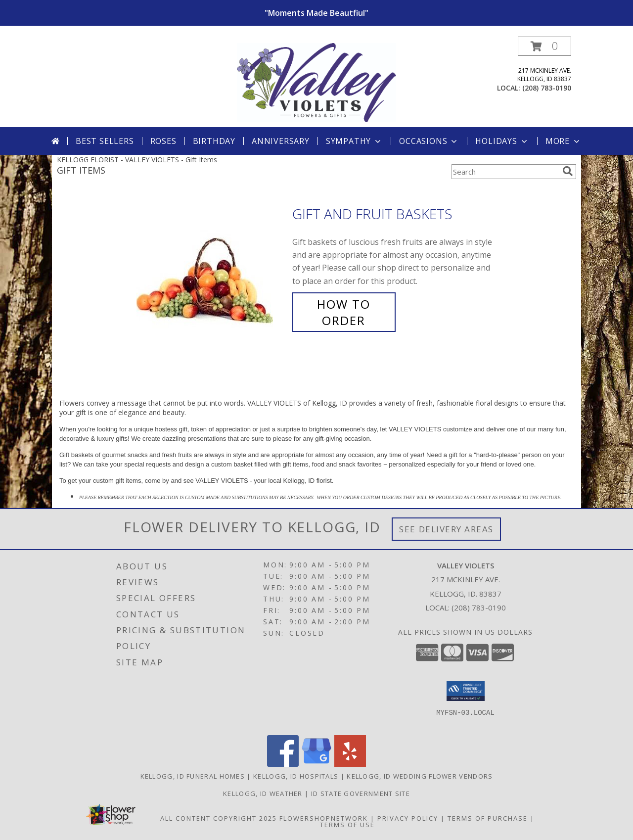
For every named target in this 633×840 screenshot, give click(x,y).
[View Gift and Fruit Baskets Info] (212, 267)
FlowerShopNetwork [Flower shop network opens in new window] (324, 818)
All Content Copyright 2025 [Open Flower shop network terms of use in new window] (219, 818)
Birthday (214, 141)
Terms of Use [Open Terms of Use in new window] (347, 825)
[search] (568, 171)
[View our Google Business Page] (316, 764)
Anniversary (281, 141)
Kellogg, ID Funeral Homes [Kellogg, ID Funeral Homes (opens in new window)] (193, 776)
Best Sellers (105, 141)
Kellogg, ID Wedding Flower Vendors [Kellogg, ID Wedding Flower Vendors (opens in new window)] (420, 776)
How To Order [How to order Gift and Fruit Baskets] (344, 312)
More (564, 141)
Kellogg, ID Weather (263, 793)
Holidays (502, 141)
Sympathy (354, 141)
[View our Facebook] (283, 764)
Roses (163, 141)
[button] (544, 46)
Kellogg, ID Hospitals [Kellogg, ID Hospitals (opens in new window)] (296, 776)
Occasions (429, 141)
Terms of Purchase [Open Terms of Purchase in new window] (488, 818)
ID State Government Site (361, 793)
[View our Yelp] (350, 764)
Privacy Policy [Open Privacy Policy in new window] (408, 818)
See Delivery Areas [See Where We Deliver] (446, 529)
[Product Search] (505, 172)
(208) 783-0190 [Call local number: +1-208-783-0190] (547, 88)
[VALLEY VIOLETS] (317, 82)
